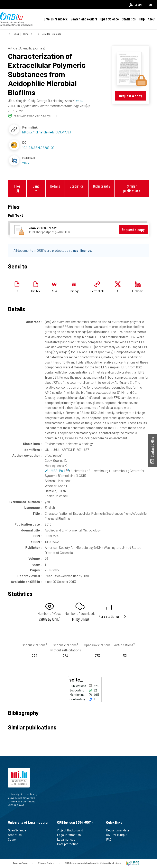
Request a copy (131, 96)
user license (82, 250)
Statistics (129, 19)
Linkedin (138, 291)
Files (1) (17, 188)
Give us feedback (56, 19)
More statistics (109, 616)
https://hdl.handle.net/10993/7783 (47, 132)
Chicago (74, 291)
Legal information (71, 835)
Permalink (97, 291)
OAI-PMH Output (119, 835)
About (152, 19)
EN (150, 5)
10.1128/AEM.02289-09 (38, 148)
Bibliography (102, 186)
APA (54, 291)
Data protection (69, 844)
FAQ (110, 839)
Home (25, 34)
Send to (36, 188)
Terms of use (20, 863)
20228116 (29, 163)
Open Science (110, 19)
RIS (17, 291)
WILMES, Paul (57, 471)
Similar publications (132, 188)
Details (55, 186)
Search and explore (84, 19)
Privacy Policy (46, 863)
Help (142, 19)
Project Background (72, 830)
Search (14, 839)
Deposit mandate (119, 830)
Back (16, 34)
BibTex (36, 291)
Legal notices (68, 839)
